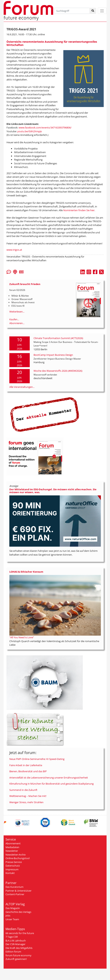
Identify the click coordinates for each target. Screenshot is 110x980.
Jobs (8, 915)
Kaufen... (14, 319)
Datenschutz (13, 866)
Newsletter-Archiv (16, 855)
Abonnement (13, 843)
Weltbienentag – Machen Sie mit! (28, 796)
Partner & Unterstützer (18, 891)
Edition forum (13, 952)
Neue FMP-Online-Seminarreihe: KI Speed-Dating (37, 759)
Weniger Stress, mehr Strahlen (26, 802)
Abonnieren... (17, 323)
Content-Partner (15, 894)
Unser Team (12, 919)
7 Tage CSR (12, 937)
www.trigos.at (14, 250)
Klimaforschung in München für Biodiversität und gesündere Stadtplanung (51, 784)
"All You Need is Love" (22, 637)
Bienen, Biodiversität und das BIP (28, 771)
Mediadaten (12, 847)
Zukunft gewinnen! (16, 959)
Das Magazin (13, 908)
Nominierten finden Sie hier (79, 210)
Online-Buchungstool (18, 858)
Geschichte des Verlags (18, 912)
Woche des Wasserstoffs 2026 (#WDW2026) (58, 371)
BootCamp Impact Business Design (53, 355)
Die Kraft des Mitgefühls (19, 948)
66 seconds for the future (20, 933)
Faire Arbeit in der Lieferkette (26, 765)
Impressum (12, 869)
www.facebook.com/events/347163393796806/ (45, 128)
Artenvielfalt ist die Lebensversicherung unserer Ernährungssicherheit (49, 778)
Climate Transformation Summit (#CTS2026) (58, 338)
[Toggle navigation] (102, 11)
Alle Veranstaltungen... (22, 387)
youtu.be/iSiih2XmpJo (30, 131)
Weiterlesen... (17, 312)
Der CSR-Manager (15, 944)
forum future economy (18, 955)
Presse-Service (14, 862)
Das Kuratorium (14, 887)
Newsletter (12, 851)
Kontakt (10, 873)
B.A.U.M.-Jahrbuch (16, 941)
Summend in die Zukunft (23, 790)
